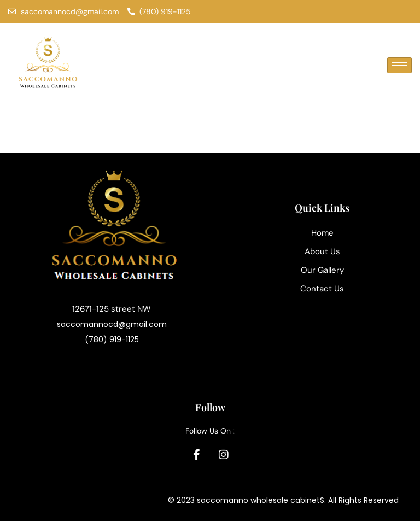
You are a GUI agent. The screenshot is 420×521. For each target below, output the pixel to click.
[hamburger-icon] (399, 65)
